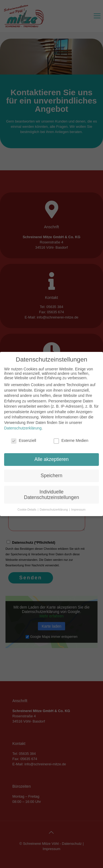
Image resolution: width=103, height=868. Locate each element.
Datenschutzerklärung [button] (54, 509)
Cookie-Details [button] (27, 509)
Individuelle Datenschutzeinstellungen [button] (51, 495)
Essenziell (23, 440)
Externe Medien (71, 440)
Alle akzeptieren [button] (51, 459)
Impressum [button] (78, 509)
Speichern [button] (51, 476)
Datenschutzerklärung (23, 428)
